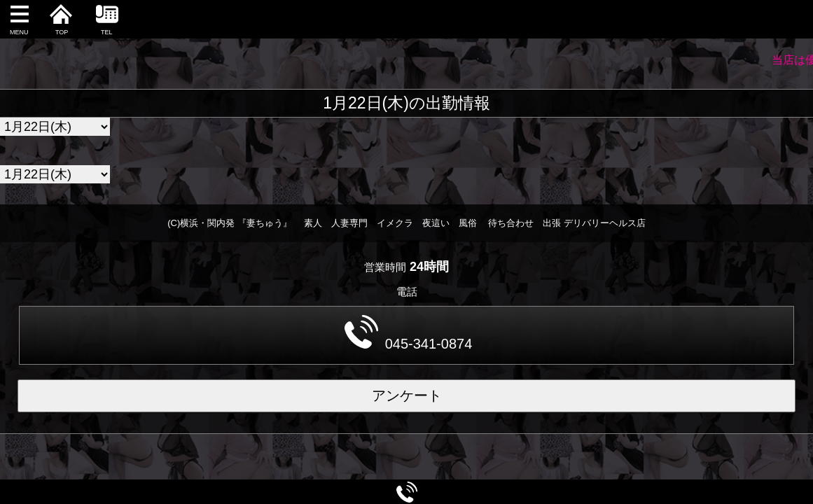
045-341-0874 (409, 333)
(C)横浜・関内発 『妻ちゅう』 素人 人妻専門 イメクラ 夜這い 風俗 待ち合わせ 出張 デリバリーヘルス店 (406, 223)
